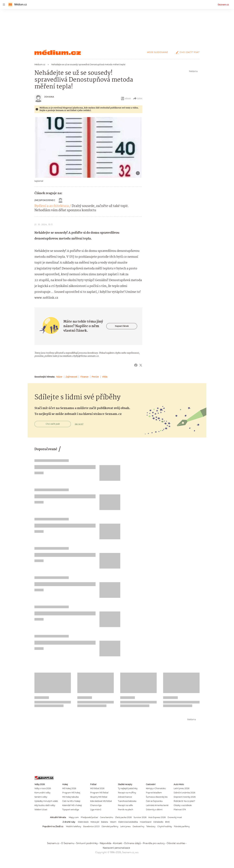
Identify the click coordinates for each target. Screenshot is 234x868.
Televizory (151, 826)
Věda (105, 377)
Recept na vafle (125, 805)
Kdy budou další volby (45, 805)
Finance (84, 377)
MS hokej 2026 (69, 788)
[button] (88, 147)
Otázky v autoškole (183, 805)
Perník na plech (126, 810)
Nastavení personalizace (116, 848)
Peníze (95, 377)
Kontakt (118, 843)
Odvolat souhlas (176, 843)
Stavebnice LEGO (91, 826)
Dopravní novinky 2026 (185, 797)
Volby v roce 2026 (43, 788)
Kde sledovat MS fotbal (101, 801)
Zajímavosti (71, 377)
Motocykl (95, 822)
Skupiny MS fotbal (99, 797)
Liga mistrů (96, 810)
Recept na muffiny (127, 793)
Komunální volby (42, 793)
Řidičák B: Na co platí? (184, 801)
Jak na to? (79, 424)
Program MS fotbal (99, 793)
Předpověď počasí (89, 817)
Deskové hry (138, 826)
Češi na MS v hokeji (71, 801)
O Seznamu (68, 843)
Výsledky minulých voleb (46, 801)
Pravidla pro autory (154, 843)
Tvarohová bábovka (127, 801)
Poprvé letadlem (154, 793)
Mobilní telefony (74, 826)
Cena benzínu (107, 817)
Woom (113, 822)
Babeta (105, 822)
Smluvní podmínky (87, 843)
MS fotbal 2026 (97, 788)
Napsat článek (122, 326)
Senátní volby (41, 797)
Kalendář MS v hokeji (72, 805)
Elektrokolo (83, 822)
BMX (167, 822)
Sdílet (138, 99)
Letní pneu (125, 826)
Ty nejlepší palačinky (128, 788)
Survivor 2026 (140, 817)
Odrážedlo (158, 822)
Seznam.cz (223, 5)
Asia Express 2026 (157, 817)
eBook (126, 99)
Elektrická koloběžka (128, 822)
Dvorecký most (175, 817)
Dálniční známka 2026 (184, 793)
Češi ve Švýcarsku (154, 801)
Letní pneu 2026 (182, 788)
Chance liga (96, 805)
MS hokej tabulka (70, 797)
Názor (59, 377)
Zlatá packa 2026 (123, 817)
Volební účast (41, 810)
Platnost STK (180, 810)
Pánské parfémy (182, 826)
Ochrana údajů (133, 843)
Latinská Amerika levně (157, 805)
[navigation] (4, 5)
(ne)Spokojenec (45, 200)
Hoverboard (146, 822)
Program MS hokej (71, 793)
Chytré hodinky (165, 826)
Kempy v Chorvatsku (156, 788)
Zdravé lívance (125, 797)
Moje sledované (158, 52)
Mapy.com (74, 817)
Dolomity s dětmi (154, 810)
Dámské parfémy (110, 826)
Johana (49, 97)
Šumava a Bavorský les (157, 797)
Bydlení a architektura (52, 206)
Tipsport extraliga (71, 810)
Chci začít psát (187, 52)
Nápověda (105, 843)
